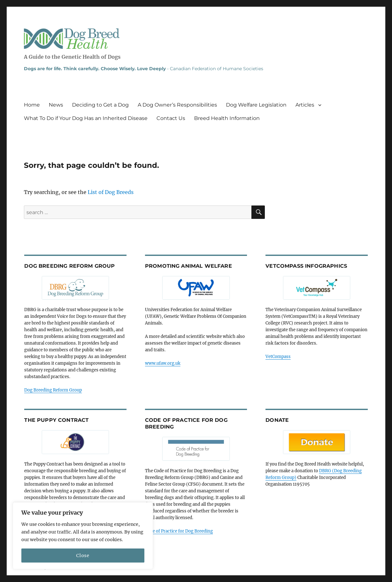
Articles (305, 105)
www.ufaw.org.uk (163, 363)
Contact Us (171, 118)
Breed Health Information (227, 118)
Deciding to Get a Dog (100, 105)
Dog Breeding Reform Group (53, 390)
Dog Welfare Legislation (256, 105)
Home (32, 105)
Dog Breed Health (72, 39)
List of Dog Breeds (111, 192)
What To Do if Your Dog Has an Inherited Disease (86, 118)
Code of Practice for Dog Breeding (179, 531)
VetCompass (278, 357)
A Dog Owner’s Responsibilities (177, 105)
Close (83, 556)
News (56, 105)
